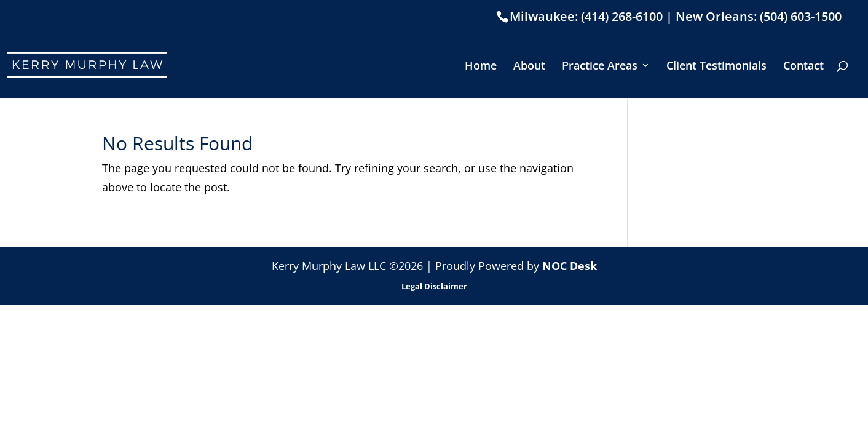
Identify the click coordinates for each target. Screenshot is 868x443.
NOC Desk (570, 266)
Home (481, 67)
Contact (803, 67)
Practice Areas (600, 67)
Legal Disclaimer (434, 286)
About (529, 67)
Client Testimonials (716, 67)
